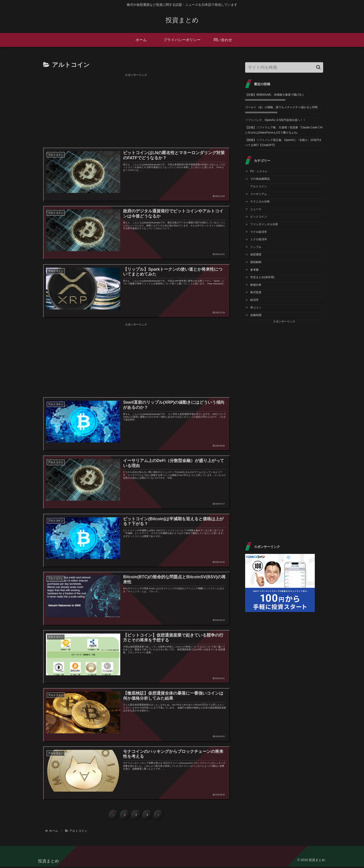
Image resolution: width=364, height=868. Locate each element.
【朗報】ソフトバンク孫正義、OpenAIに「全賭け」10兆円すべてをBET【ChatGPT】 (283, 143)
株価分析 (256, 285)
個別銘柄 (256, 262)
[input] (284, 67)
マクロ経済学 (259, 232)
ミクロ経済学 (259, 239)
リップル (256, 247)
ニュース (256, 209)
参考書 (254, 270)
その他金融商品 (260, 179)
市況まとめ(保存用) (262, 277)
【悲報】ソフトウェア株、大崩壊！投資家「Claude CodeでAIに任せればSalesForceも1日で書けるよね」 (284, 130)
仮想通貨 (256, 254)
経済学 (254, 300)
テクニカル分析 (260, 202)
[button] (318, 67)
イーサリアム (259, 194)
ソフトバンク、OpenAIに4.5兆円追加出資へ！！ (275, 120)
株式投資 (256, 292)
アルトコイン (259, 186)
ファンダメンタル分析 (264, 224)
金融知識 (256, 315)
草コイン (256, 308)
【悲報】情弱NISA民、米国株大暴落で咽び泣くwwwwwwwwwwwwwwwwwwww (275, 97)
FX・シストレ (259, 171)
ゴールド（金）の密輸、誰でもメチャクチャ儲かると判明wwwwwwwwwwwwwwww (281, 110)
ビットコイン (259, 217)
